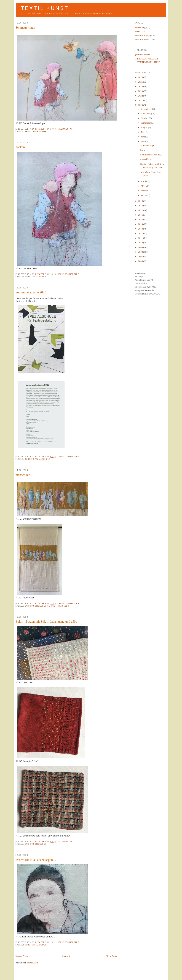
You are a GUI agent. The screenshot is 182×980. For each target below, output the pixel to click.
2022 (141, 96)
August (145, 127)
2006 (141, 261)
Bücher (138, 31)
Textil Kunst (45, 8)
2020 (141, 105)
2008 (141, 252)
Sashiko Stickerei (35, 606)
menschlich (23, 475)
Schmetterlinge (25, 28)
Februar (145, 191)
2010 (141, 243)
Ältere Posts (111, 956)
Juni (143, 137)
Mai (143, 141)
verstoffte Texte (142, 39)
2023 (141, 91)
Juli (143, 132)
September (146, 123)
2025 (141, 82)
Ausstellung (140, 27)
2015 (141, 219)
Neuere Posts (22, 956)
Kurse (28, 459)
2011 (141, 238)
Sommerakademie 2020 (31, 292)
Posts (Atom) (33, 963)
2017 (141, 210)
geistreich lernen (142, 55)
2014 (141, 224)
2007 (141, 256)
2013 (141, 229)
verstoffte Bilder (36, 131)
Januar (144, 195)
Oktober (145, 118)
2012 (141, 233)
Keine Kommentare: (69, 274)
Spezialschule (42, 459)
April (144, 181)
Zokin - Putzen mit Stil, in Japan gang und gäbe (46, 622)
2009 (141, 247)
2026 (141, 77)
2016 (141, 215)
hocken (20, 147)
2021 (141, 100)
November (146, 114)
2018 (141, 206)
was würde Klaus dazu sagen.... (36, 860)
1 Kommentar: (66, 129)
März (144, 186)
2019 (141, 201)
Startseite (66, 956)
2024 (141, 86)
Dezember (146, 109)
